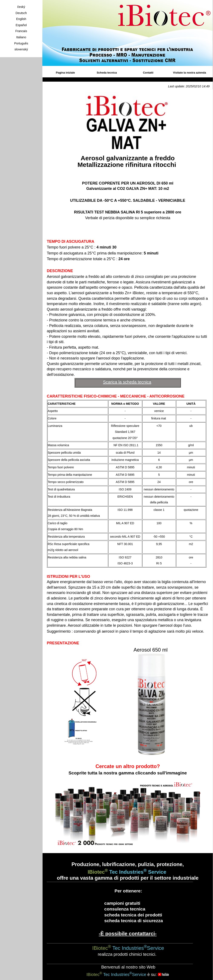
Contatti (148, 73)
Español (21, 25)
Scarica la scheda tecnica (127, 382)
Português (21, 43)
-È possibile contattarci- (128, 934)
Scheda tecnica (107, 73)
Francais (21, 31)
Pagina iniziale (66, 73)
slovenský (21, 49)
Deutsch (21, 13)
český (21, 7)
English (21, 19)
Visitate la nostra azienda (189, 73)
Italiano (21, 37)
